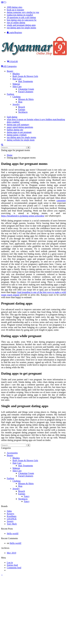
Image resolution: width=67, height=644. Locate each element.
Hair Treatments (26, 81)
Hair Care (17, 79)
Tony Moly (12, 524)
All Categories (9, 66)
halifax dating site (15, 130)
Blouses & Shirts (26, 99)
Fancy (27, 496)
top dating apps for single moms (21, 28)
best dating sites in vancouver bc (22, 20)
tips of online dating (16, 23)
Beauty (10, 71)
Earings (22, 109)
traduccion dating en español (20, 15)
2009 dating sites (15, 7)
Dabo (9, 511)
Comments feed (14, 568)
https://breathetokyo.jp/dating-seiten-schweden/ (23, 216)
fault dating (12, 117)
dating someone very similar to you (23, 12)
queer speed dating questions (20, 127)
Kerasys (11, 514)
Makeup (16, 84)
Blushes (16, 74)
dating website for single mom (21, 140)
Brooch (22, 107)
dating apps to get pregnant (19, 132)
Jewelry (16, 104)
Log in (10, 563)
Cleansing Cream (26, 89)
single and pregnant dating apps (21, 25)
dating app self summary (18, 125)
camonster (61, 200)
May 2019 (11, 553)
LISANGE (12, 519)
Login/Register (14, 32)
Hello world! (13, 534)
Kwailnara (12, 516)
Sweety (10, 521)
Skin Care (17, 86)
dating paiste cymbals (17, 135)
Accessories (12, 453)
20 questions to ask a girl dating (21, 17)
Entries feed (12, 565)
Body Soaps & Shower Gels (25, 76)
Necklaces (23, 112)
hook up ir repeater (15, 10)
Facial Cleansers (26, 92)
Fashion (10, 94)
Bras (20, 102)
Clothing (17, 97)
